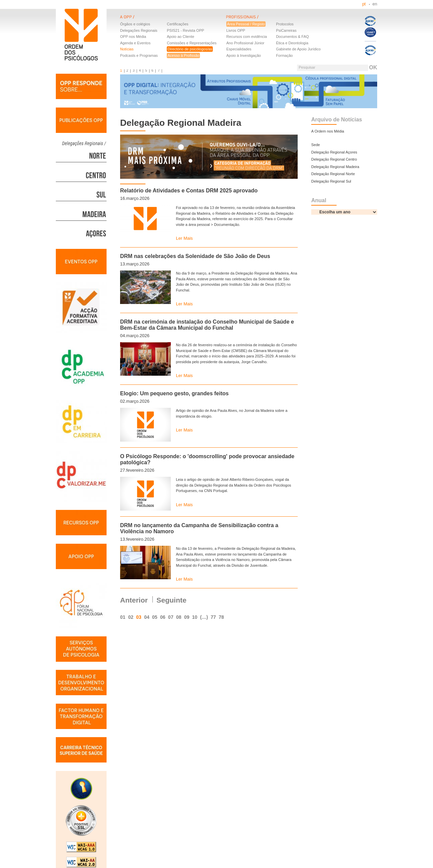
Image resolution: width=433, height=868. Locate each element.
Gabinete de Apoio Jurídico (298, 49)
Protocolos (285, 24)
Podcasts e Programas (139, 55)
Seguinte (172, 600)
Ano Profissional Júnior (245, 43)
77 (213, 617)
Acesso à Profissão (183, 55)
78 (221, 617)
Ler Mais (184, 238)
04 (147, 617)
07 (171, 617)
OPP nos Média (133, 37)
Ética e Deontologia (292, 43)
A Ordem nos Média (328, 131)
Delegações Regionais (139, 30)
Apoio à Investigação (244, 55)
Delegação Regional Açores (334, 152)
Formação (284, 55)
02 (131, 617)
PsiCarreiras (286, 30)
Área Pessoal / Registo (246, 24)
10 (195, 617)
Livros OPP (236, 30)
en (375, 4)
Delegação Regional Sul (331, 181)
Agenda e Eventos (135, 43)
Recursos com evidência (247, 37)
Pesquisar (307, 67)
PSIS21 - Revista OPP (185, 30)
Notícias (127, 49)
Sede (316, 145)
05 (155, 617)
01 (123, 617)
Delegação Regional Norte (333, 174)
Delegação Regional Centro (334, 159)
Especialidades (239, 49)
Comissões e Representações (192, 43)
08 (179, 617)
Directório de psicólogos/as (190, 49)
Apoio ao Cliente (180, 37)
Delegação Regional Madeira (335, 167)
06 (163, 617)
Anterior (134, 600)
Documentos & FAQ (292, 37)
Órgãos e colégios (135, 24)
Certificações (178, 24)
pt (364, 4)
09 (187, 617)
